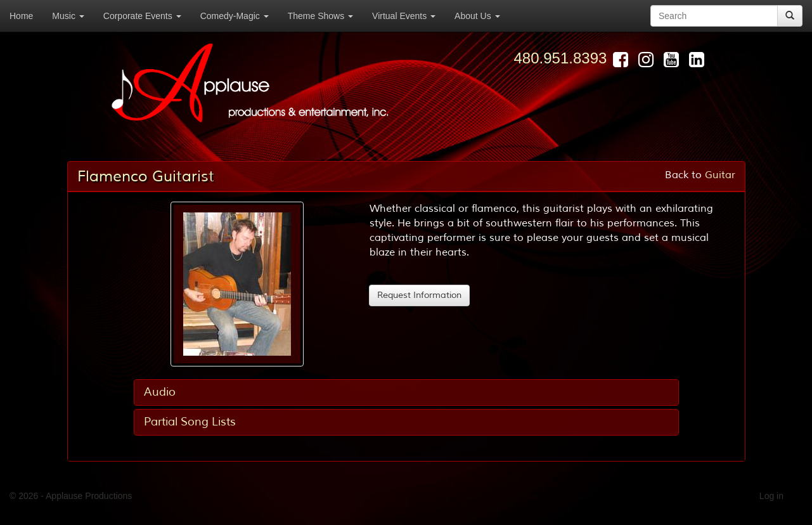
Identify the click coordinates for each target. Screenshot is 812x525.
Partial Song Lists (190, 422)
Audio (160, 392)
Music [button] (68, 16)
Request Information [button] (419, 295)
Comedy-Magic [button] (235, 16)
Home (21, 16)
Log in (771, 496)
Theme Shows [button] (320, 16)
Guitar (720, 175)
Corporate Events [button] (142, 16)
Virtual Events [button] (404, 16)
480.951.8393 (561, 58)
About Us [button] (477, 16)
